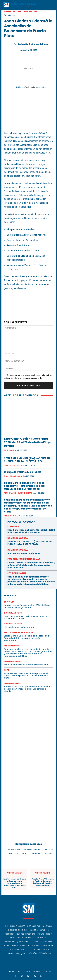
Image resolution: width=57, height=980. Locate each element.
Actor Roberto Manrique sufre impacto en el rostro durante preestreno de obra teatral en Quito (27, 676)
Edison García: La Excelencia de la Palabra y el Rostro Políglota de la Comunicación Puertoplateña (24, 486)
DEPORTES (10, 11)
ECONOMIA (9, 450)
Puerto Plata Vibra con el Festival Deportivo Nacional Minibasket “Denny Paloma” (43, 882)
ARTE (6, 670)
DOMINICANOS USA (13, 465)
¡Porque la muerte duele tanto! (23, 472)
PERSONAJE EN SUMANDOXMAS (18, 493)
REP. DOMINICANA (28, 11)
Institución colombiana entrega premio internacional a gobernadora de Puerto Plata (14, 883)
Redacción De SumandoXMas (33, 44)
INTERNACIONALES (13, 661)
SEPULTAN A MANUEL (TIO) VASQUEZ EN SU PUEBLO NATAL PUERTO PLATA (27, 460)
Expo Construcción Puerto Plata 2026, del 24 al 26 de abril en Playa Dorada (28, 442)
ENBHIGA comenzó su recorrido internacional (26, 665)
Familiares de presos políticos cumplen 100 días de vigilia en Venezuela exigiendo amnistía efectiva (28, 689)
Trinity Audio (30, 87)
